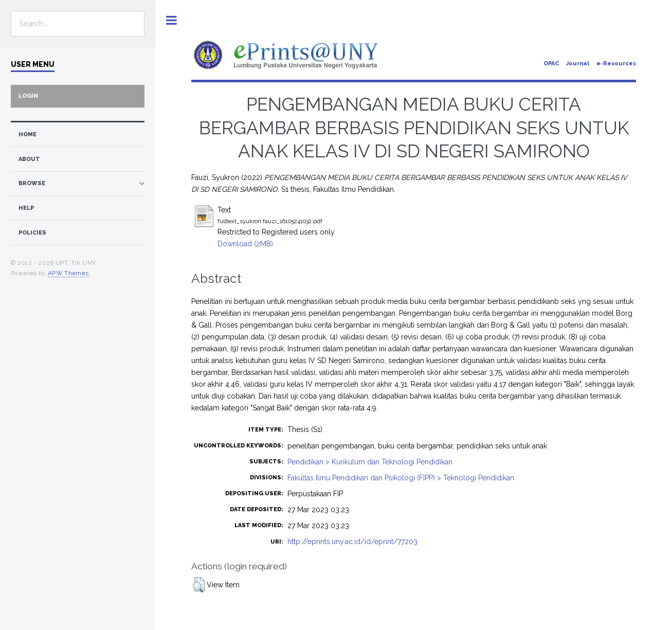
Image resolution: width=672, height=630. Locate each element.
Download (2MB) (245, 244)
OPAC (551, 64)
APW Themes (68, 273)
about (29, 159)
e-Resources (616, 64)
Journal (578, 64)
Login (28, 96)
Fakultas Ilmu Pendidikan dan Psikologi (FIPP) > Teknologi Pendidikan (401, 478)
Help (26, 208)
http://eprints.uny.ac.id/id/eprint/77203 (352, 542)
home (28, 134)
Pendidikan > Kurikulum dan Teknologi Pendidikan (370, 462)
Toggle (171, 20)
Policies (32, 233)
